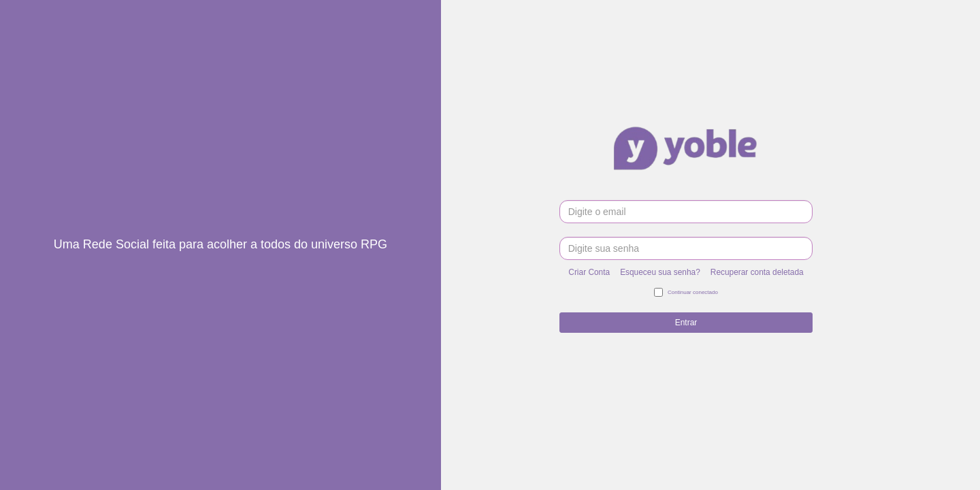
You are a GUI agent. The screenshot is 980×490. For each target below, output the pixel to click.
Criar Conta (589, 272)
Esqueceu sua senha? (660, 272)
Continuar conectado (686, 293)
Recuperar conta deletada (757, 272)
